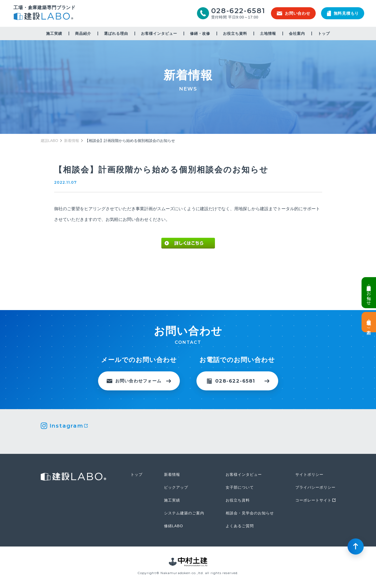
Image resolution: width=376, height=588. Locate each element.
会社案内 (297, 33)
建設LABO (44, 17)
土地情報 (268, 33)
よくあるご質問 (240, 526)
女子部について (240, 487)
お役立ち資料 (235, 33)
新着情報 (72, 141)
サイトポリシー (309, 474)
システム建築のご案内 (184, 513)
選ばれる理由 (116, 33)
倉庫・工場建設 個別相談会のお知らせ (369, 293)
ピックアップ (176, 487)
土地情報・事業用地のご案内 (369, 322)
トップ (324, 33)
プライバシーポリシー (315, 487)
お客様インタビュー (159, 33)
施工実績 (54, 33)
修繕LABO (174, 526)
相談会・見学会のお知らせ (250, 513)
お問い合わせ (294, 13)
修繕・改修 (200, 33)
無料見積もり (343, 13)
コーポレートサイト (313, 500)
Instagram (66, 426)
